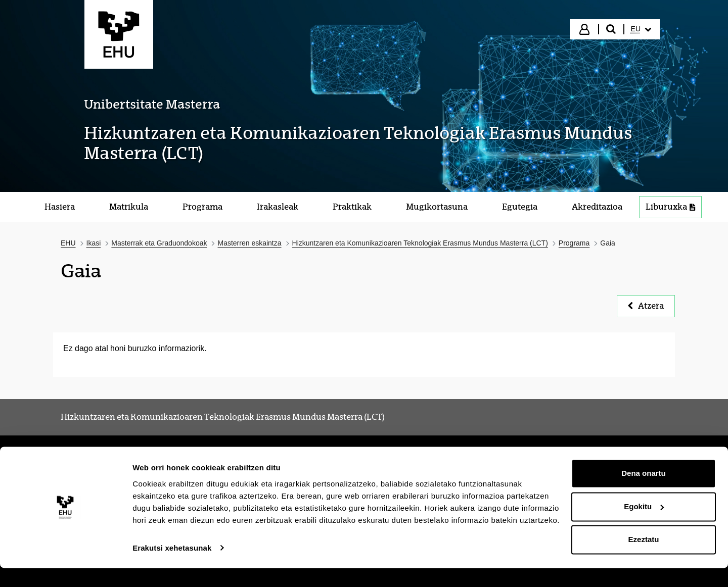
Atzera (646, 306)
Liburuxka (670, 207)
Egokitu (644, 526)
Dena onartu (644, 493)
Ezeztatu (644, 559)
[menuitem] (641, 29)
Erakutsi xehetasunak (172, 567)
